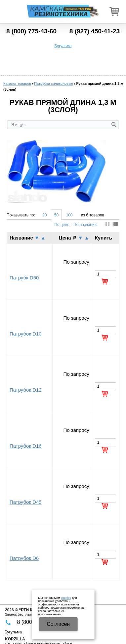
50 (56, 215)
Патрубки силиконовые (54, 83)
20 (44, 215)
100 (69, 215)
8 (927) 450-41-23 (95, 31)
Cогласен (58, 624)
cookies (66, 598)
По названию (85, 225)
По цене (62, 225)
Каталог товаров (17, 83)
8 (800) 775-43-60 (31, 31)
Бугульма (63, 46)
